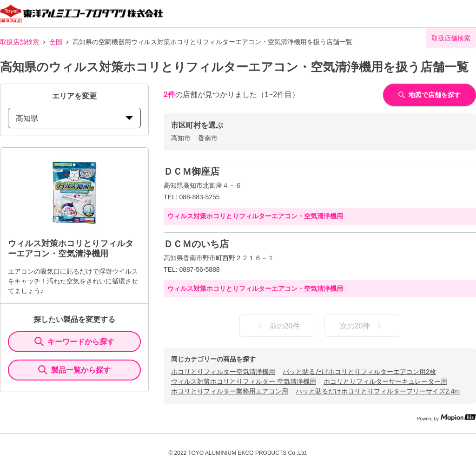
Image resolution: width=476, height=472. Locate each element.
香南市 (208, 138)
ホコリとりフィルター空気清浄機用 (223, 372)
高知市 (181, 138)
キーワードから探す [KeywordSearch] (74, 341)
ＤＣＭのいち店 (196, 244)
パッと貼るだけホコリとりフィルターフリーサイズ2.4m (378, 391)
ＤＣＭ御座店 (192, 171)
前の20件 (278, 326)
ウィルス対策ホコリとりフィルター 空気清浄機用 (244, 381)
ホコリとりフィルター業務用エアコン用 (230, 391)
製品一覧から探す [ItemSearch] (74, 370)
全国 (56, 42)
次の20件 (363, 326)
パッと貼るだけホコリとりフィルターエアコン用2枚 (359, 372)
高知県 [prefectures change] (74, 118)
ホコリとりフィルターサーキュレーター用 (385, 381)
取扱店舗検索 (20, 42)
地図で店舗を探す (430, 95)
